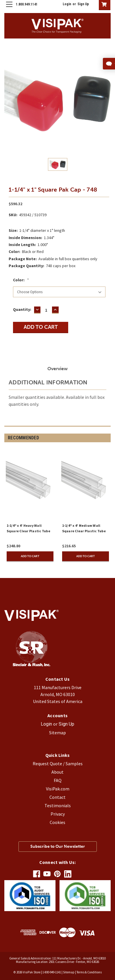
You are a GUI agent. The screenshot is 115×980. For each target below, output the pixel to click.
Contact (57, 797)
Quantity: (22, 309)
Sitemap (57, 733)
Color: (21, 280)
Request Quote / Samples (58, 764)
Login (67, 4)
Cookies (57, 822)
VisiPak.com (58, 789)
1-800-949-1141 (52, 972)
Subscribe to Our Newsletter (58, 846)
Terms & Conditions (89, 972)
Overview (57, 369)
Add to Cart (30, 556)
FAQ (58, 780)
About (57, 772)
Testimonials (58, 805)
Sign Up (83, 4)
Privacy (58, 814)
